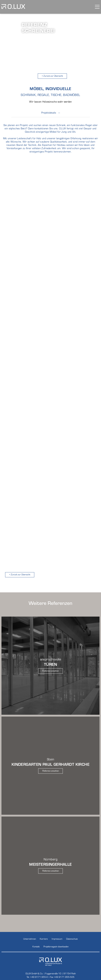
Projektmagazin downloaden (56, 946)
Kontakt (36, 946)
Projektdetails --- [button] (51, 114)
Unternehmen (30, 939)
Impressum (57, 939)
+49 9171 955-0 (39, 977)
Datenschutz (72, 939)
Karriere (44, 939)
